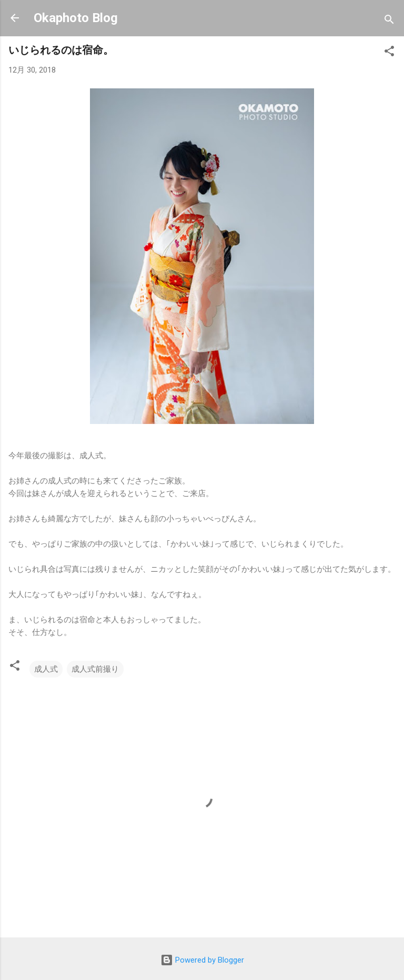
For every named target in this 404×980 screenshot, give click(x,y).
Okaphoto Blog (76, 18)
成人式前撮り (95, 669)
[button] (389, 53)
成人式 (46, 669)
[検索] (389, 21)
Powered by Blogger (202, 960)
